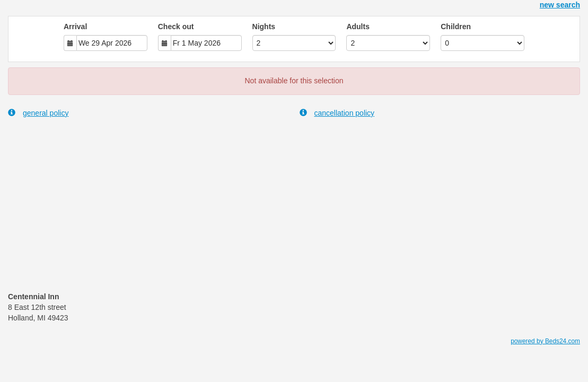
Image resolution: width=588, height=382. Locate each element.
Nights (264, 27)
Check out (176, 27)
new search (560, 5)
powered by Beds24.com (545, 341)
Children (456, 27)
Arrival (75, 27)
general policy (38, 113)
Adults (358, 27)
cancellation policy (337, 113)
